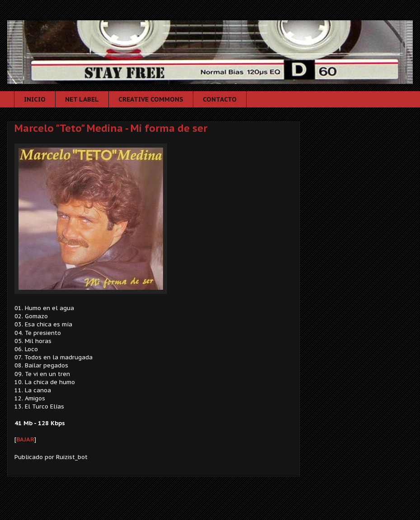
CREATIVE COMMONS (151, 99)
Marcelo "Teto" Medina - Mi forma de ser (111, 128)
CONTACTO (220, 99)
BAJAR (25, 439)
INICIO (35, 99)
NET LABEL (82, 99)
